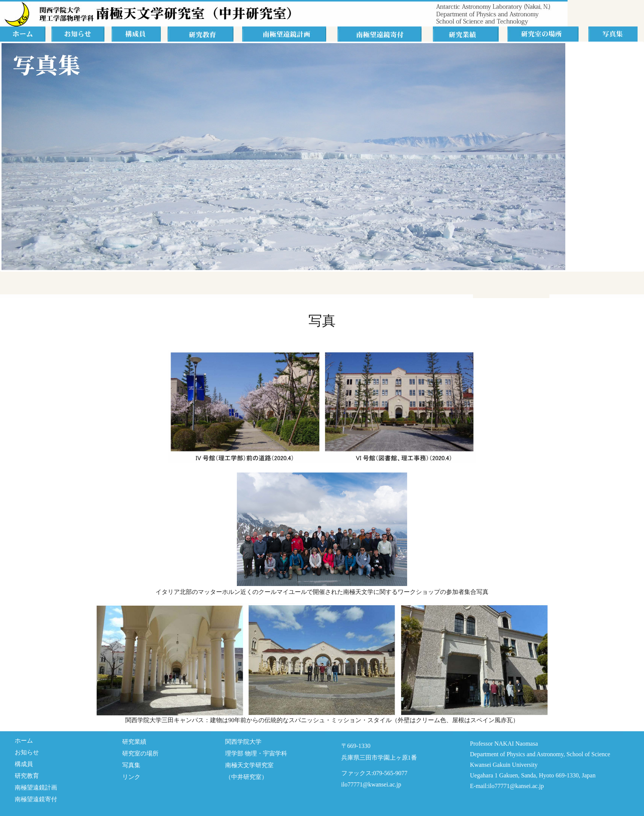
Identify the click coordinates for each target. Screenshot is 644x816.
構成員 (24, 764)
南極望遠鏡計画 (36, 787)
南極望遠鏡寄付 (36, 799)
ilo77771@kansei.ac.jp (516, 786)
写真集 (131, 765)
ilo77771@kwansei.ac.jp (371, 784)
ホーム (24, 741)
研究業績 (134, 742)
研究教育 (27, 776)
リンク (131, 777)
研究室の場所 (140, 753)
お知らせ (27, 752)
